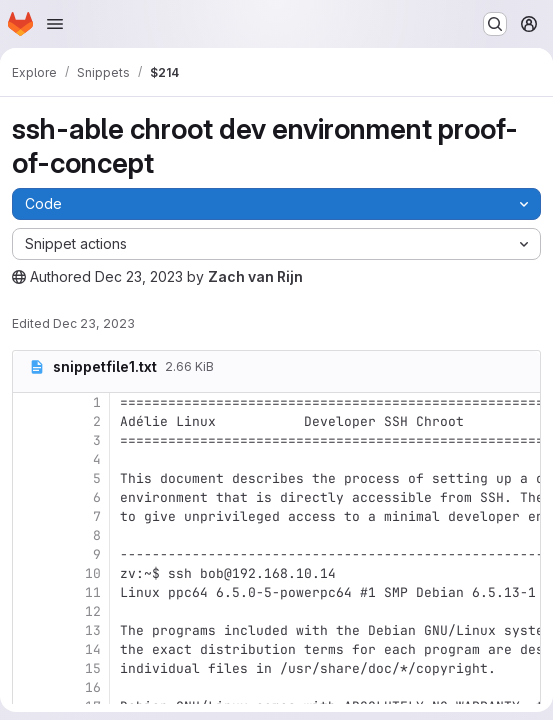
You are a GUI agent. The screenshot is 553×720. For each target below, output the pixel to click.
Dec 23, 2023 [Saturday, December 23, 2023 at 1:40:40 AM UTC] (94, 323)
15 (93, 668)
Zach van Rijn (255, 276)
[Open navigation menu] (55, 24)
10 (93, 573)
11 (93, 592)
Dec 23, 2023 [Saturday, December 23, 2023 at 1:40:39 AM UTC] (139, 276)
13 (93, 630)
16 (93, 687)
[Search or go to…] (495, 24)
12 (93, 611)
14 (93, 649)
